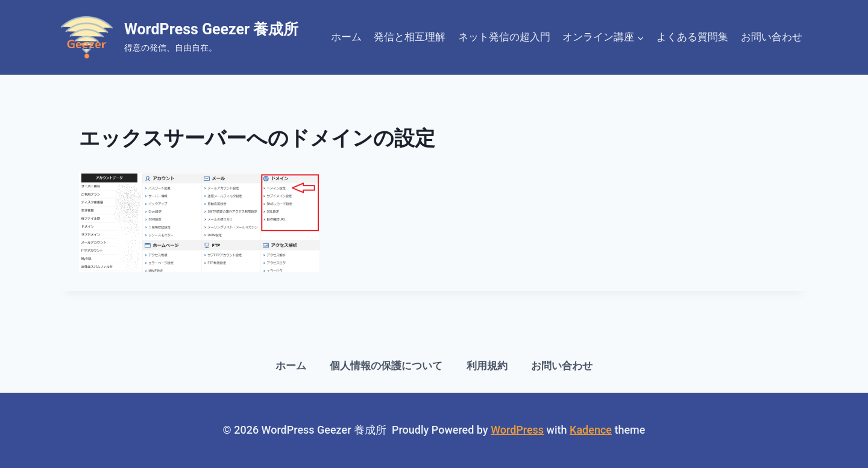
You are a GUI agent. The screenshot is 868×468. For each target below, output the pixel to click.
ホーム (346, 37)
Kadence (591, 430)
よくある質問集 (692, 37)
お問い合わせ (772, 37)
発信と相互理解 (410, 37)
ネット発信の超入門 (504, 37)
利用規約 (487, 366)
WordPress (517, 430)
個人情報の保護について (386, 366)
